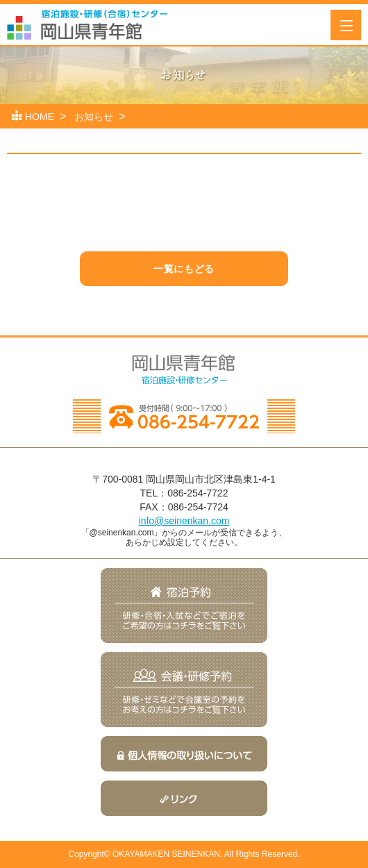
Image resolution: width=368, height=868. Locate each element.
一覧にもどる (184, 269)
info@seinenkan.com (184, 521)
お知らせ (94, 117)
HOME (40, 117)
